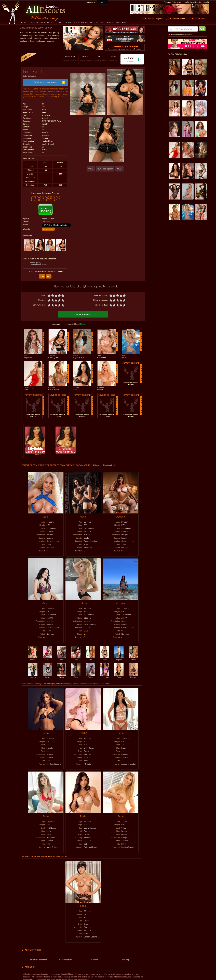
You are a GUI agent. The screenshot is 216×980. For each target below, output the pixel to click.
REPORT (82, 58)
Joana (105, 656)
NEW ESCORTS (48, 23)
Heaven (133, 673)
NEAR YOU (66, 58)
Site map (126, 957)
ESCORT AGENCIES (66, 23)
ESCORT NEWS (112, 23)
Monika (62, 656)
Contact (95, 957)
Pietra (119, 673)
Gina (76, 673)
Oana (76, 656)
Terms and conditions (39, 957)
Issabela (33, 673)
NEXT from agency (105, 169)
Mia (90, 656)
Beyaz (62, 673)
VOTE (110, 58)
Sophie (119, 656)
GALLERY (34, 23)
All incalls (97, 462)
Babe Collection (29, 75)
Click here (46, 219)
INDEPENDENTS (85, 23)
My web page (48, 227)
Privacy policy (66, 957)
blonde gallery (35, 260)
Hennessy (105, 673)
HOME (24, 23)
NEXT (97, 58)
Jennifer (33, 656)
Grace (90, 673)
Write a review (83, 311)
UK (103, 3)
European (46, 134)
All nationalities (109, 462)
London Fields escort (38, 262)
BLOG (125, 23)
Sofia (47, 673)
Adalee (133, 656)
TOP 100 (99, 23)
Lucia (47, 656)
